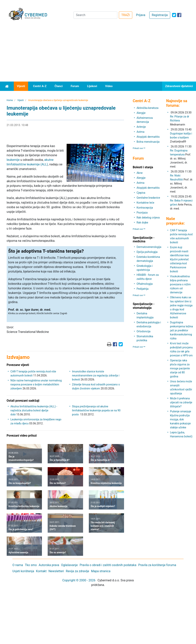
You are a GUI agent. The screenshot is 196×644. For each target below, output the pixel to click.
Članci (59, 86)
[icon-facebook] (179, 15)
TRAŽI (126, 15)
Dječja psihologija (147, 252)
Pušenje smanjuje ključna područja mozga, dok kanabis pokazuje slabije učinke (180, 419)
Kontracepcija (145, 208)
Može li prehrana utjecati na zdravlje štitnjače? (181, 402)
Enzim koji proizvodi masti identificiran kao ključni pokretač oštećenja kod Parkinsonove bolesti (179, 259)
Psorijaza (142, 213)
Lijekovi (92, 86)
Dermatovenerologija (149, 247)
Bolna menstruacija (148, 142)
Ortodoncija (143, 331)
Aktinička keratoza (147, 108)
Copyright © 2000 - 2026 (79, 580)
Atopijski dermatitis (148, 137)
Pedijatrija (142, 289)
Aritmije (141, 127)
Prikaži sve (139, 148)
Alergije (141, 113)
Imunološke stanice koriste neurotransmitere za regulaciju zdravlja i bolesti (96, 375)
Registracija (160, 15)
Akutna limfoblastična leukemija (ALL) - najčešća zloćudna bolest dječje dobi (34, 410)
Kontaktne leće (145, 203)
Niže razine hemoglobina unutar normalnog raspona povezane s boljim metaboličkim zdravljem (36, 384)
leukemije (13, 160)
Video (109, 86)
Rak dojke (142, 222)
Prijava (141, 15)
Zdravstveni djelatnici (179, 86)
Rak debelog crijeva (148, 218)
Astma (140, 132)
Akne (139, 173)
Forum (75, 86)
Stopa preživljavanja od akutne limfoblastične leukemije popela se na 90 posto (96, 410)
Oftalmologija (145, 284)
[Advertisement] (98, 53)
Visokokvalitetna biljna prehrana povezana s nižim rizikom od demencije (180, 284)
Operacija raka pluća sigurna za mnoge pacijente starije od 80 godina (180, 368)
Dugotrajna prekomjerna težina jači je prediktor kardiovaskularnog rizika (181, 330)
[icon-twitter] (174, 15)
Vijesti (21, 86)
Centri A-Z (40, 86)
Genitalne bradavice (148, 198)
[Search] (95, 15)
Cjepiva (141, 193)
